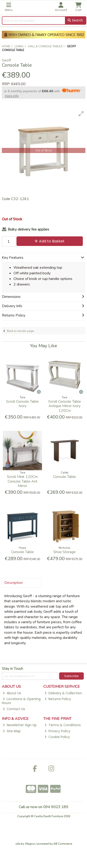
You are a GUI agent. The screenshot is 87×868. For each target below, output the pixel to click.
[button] (81, 114)
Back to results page (20, 331)
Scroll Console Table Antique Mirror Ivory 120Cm (65, 406)
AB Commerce (63, 844)
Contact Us (14, 709)
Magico (30, 844)
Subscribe (71, 676)
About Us (12, 693)
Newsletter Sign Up (20, 725)
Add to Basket (50, 241)
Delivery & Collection (63, 693)
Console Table (64, 477)
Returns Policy (58, 699)
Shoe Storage (64, 552)
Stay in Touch (12, 669)
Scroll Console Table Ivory (22, 404)
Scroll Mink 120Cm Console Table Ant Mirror (22, 481)
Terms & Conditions (63, 725)
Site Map (12, 731)
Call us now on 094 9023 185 (43, 807)
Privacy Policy (57, 731)
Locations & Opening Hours (21, 701)
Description (14, 583)
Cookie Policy (57, 737)
